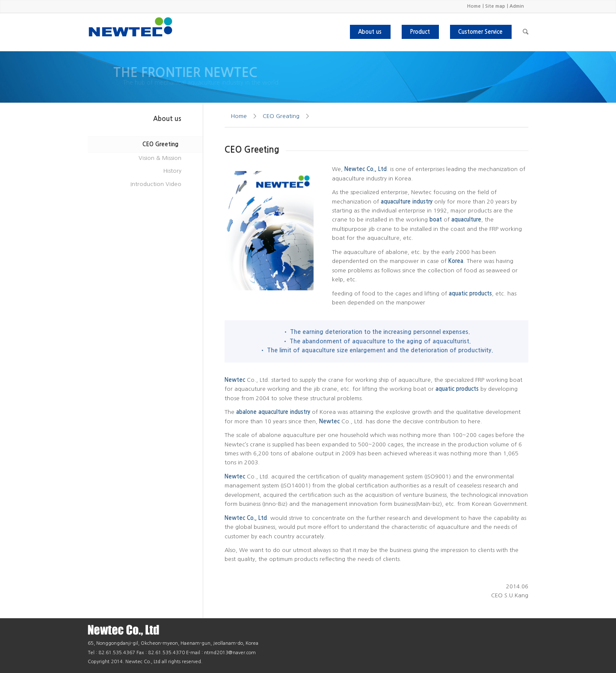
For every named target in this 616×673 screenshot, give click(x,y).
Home (474, 6)
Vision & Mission (160, 158)
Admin (517, 6)
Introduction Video (156, 184)
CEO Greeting (160, 144)
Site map (495, 6)
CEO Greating (281, 116)
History (172, 171)
